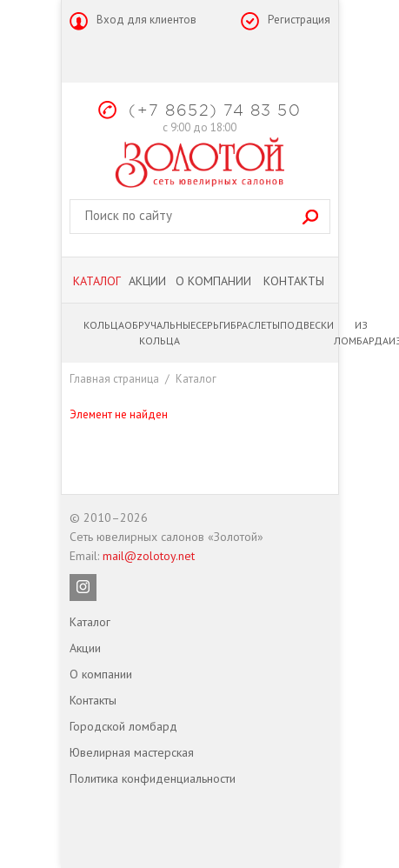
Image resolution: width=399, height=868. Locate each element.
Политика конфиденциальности (153, 778)
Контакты (294, 281)
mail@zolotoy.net (149, 556)
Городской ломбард (123, 726)
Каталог (97, 281)
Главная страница (114, 379)
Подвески (307, 325)
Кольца (104, 325)
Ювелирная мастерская (132, 752)
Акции (147, 281)
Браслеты (255, 325)
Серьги (213, 325)
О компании (213, 281)
